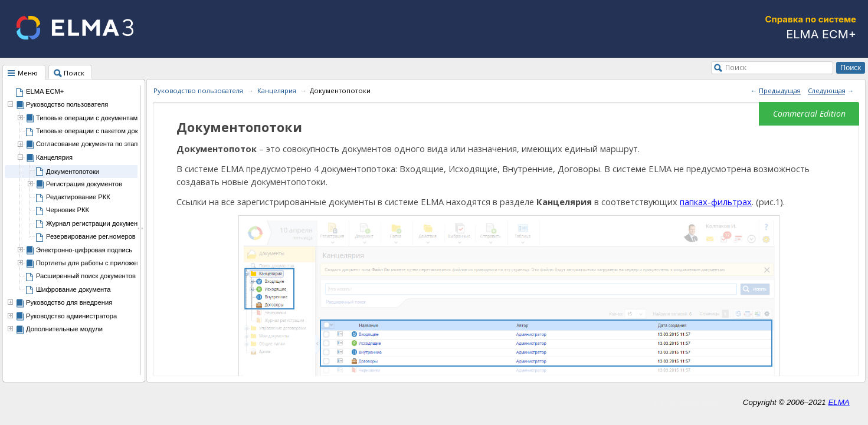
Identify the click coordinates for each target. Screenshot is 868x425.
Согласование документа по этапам (91, 144)
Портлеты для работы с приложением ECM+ (104, 263)
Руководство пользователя (67, 104)
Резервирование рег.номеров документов (109, 236)
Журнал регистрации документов (97, 223)
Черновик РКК (68, 210)
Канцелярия (54, 157)
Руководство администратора (71, 316)
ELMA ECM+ (45, 91)
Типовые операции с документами (89, 118)
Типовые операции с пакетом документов (100, 131)
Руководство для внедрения (69, 302)
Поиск (736, 67)
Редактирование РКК (78, 197)
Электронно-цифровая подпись (84, 250)
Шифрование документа (73, 289)
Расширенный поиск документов (86, 276)
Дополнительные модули (64, 329)
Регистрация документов (84, 184)
